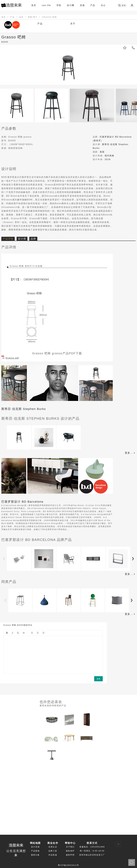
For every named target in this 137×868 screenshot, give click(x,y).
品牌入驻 (53, 851)
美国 (102, 152)
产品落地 (35, 851)
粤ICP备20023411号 (68, 865)
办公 (103, 5)
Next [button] (133, 559)
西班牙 (97, 141)
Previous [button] (4, 559)
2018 (108, 159)
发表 (98, 679)
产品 (93, 5)
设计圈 (72, 5)
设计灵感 (35, 847)
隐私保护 (70, 851)
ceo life (46, 5)
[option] (19, 438)
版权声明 (70, 855)
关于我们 (70, 847)
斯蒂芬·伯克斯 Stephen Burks (24, 409)
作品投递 (53, 855)
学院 (60, 5)
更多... (130, 453)
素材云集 (35, 855)
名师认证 (53, 847)
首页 (34, 5)
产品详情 (8, 239)
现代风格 (109, 156)
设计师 (22, 239)
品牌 (33, 239)
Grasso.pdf (12, 358)
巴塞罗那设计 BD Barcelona (116, 137)
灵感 (83, 5)
